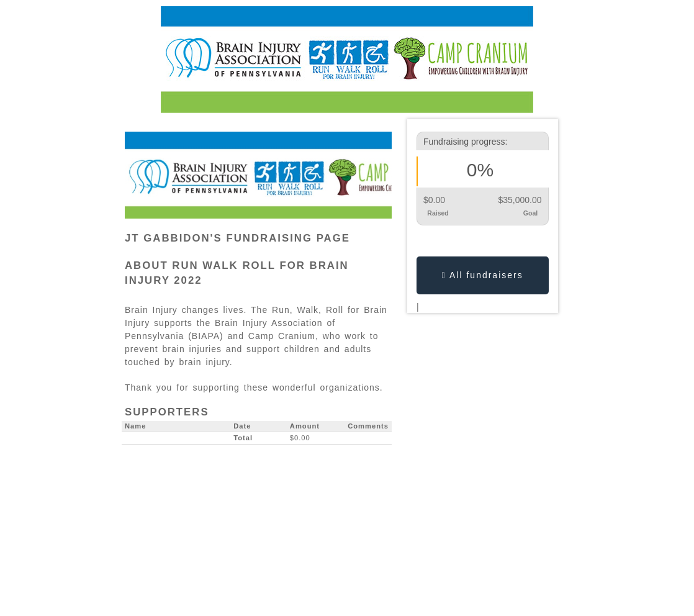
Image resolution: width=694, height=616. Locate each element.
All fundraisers (483, 275)
